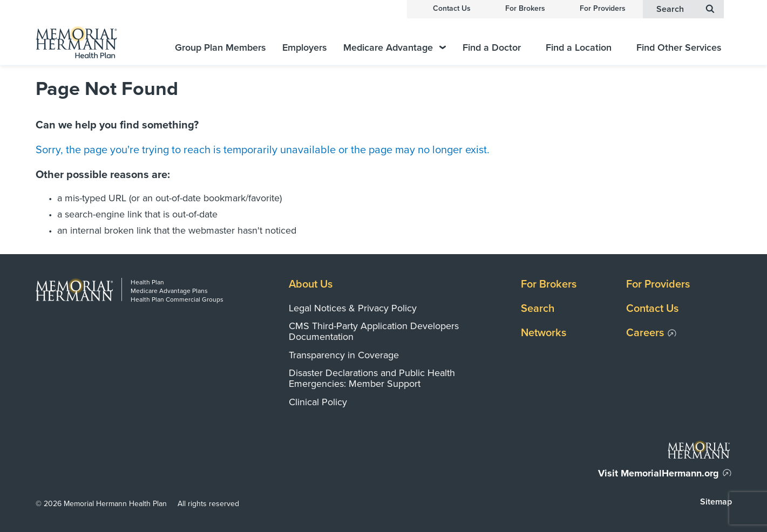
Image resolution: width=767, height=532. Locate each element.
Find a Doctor (492, 48)
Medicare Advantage (395, 48)
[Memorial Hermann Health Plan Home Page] (90, 42)
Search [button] (685, 9)
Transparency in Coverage (344, 355)
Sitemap (716, 502)
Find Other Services (679, 48)
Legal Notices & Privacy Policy (353, 308)
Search (538, 309)
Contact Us (452, 8)
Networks (544, 333)
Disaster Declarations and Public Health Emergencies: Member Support (372, 378)
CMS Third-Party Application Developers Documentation (374, 331)
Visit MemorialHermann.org (659, 473)
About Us (311, 284)
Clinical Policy (318, 402)
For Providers (603, 8)
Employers (305, 48)
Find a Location (579, 48)
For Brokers (525, 8)
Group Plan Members (220, 48)
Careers (645, 333)
